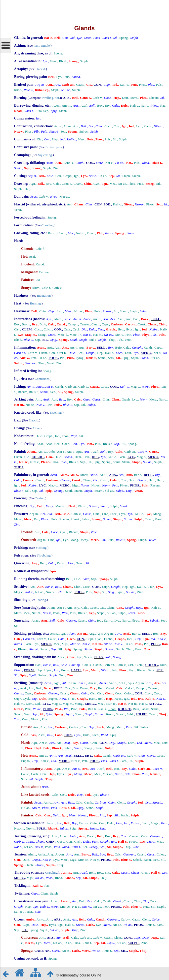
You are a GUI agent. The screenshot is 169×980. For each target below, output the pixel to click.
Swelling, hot (50, 98)
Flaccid (40, 69)
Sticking (41, 548)
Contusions (42, 379)
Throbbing (44, 555)
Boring (40, 498)
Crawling (47, 225)
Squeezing (45, 155)
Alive (36, 428)
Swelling (56, 412)
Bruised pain (54, 147)
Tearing (41, 600)
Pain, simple (41, 45)
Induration (44, 296)
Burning (35, 303)
